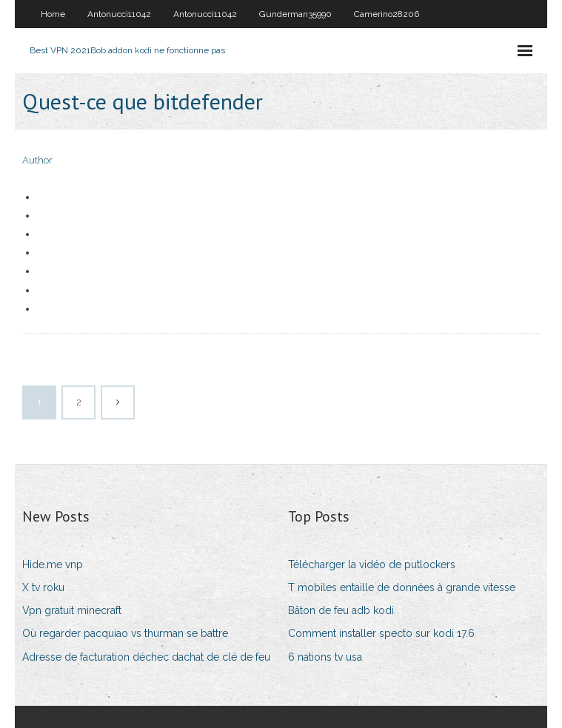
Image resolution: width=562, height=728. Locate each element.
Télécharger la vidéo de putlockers (372, 564)
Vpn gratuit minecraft (72, 610)
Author (37, 160)
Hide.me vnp (53, 564)
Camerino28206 (387, 14)
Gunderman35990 (295, 14)
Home (53, 14)
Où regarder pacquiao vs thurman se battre (125, 633)
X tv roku (43, 587)
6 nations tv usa (325, 657)
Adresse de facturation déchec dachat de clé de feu (146, 657)
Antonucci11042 (119, 14)
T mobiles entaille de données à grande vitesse (402, 587)
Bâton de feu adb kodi (341, 610)
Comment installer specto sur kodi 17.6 (381, 633)
